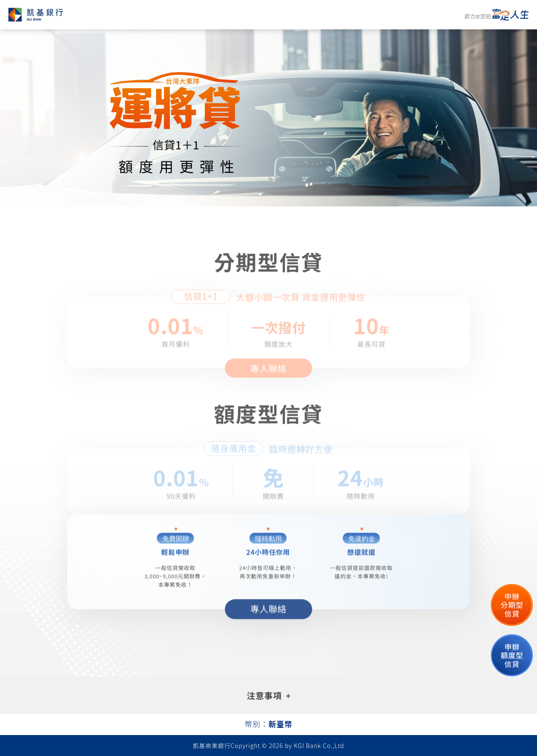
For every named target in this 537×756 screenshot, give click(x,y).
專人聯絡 (268, 378)
